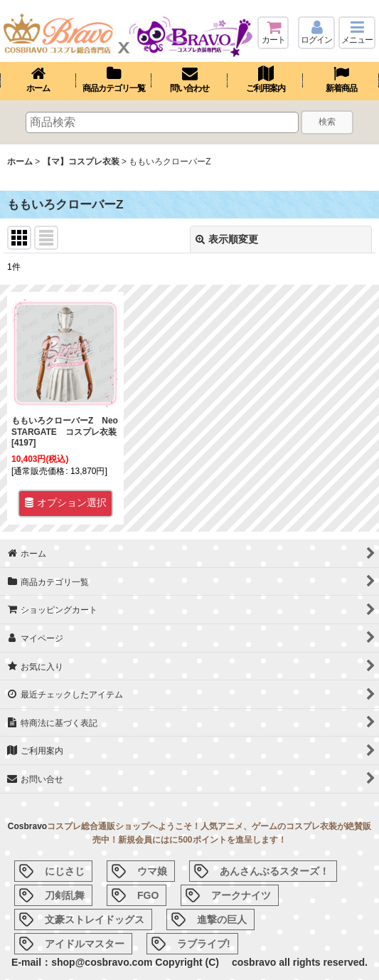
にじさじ (65, 871)
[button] (357, 33)
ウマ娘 (152, 871)
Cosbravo (27, 826)
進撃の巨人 (222, 920)
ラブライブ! (204, 944)
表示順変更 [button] (227, 239)
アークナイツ (241, 895)
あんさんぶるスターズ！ (274, 871)
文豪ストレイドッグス (95, 920)
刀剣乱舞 (65, 895)
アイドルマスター (85, 944)
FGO (148, 895)
